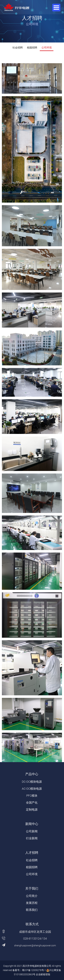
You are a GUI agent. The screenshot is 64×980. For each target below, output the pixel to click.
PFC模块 (32, 796)
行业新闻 (32, 838)
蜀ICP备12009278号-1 (34, 970)
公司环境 (47, 48)
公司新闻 (32, 831)
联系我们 (32, 910)
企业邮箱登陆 (43, 974)
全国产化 (32, 803)
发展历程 (32, 903)
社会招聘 (18, 48)
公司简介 (32, 896)
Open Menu (56, 8)
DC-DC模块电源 (32, 782)
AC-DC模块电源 (32, 789)
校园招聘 (32, 48)
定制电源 (32, 810)
